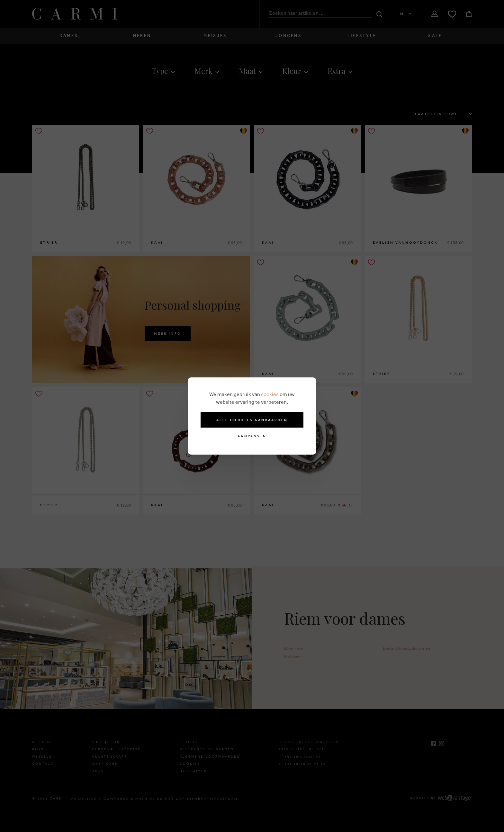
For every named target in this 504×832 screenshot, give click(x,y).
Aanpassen (252, 436)
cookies (270, 394)
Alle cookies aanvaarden (252, 420)
